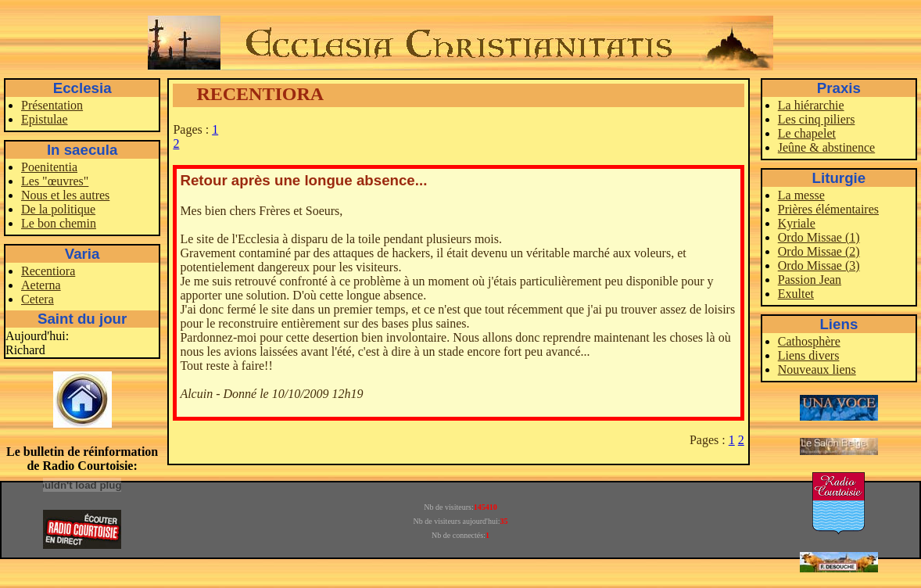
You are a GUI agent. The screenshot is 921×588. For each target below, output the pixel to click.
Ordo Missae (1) (819, 237)
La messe (801, 195)
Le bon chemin (59, 223)
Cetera (38, 299)
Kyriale (797, 223)
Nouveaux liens (817, 369)
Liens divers (809, 355)
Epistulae (45, 119)
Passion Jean (810, 280)
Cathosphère (809, 341)
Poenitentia (49, 167)
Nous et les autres (65, 195)
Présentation (52, 105)
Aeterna (41, 285)
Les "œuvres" (55, 181)
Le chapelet (807, 133)
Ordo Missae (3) (819, 265)
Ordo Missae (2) (819, 251)
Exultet (796, 294)
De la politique (58, 209)
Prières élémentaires (828, 209)
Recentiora (48, 271)
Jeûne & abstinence (826, 147)
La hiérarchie (811, 105)
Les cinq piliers (817, 119)
